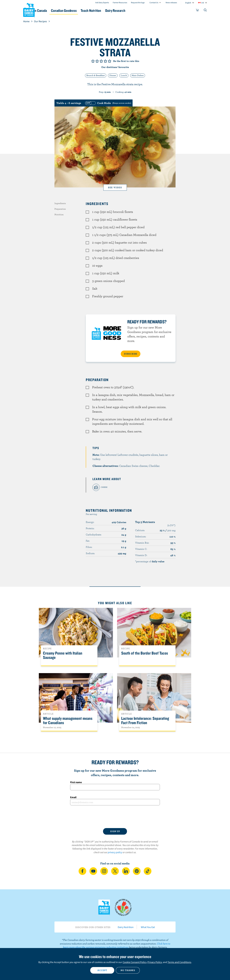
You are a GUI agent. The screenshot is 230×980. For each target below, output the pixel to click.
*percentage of (150, 561)
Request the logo (138, 2)
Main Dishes (138, 75)
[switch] (108, 103)
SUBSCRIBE (131, 354)
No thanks (128, 970)
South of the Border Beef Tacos (145, 653)
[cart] (197, 11)
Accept (102, 970)
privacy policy (115, 852)
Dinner (113, 75)
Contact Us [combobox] (154, 2)
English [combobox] (188, 3)
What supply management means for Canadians (68, 721)
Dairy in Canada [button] (53, 10)
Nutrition (59, 214)
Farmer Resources (120, 2)
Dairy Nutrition (126, 927)
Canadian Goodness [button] (85, 10)
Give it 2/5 (97, 61)
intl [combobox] (203, 3)
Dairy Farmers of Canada (29, 10)
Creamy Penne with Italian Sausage (63, 655)
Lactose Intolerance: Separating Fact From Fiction (145, 721)
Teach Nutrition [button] (116, 10)
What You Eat (148, 927)
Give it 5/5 (110, 61)
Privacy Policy (155, 962)
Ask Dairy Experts (102, 2)
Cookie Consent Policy (134, 962)
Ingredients (60, 203)
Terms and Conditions (179, 962)
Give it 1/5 (93, 61)
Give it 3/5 (101, 61)
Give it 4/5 (105, 61)
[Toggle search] (205, 11)
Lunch (124, 75)
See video (115, 187)
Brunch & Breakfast (96, 75)
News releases (171, 2)
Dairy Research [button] (145, 10)
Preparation (60, 209)
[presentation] (115, 817)
